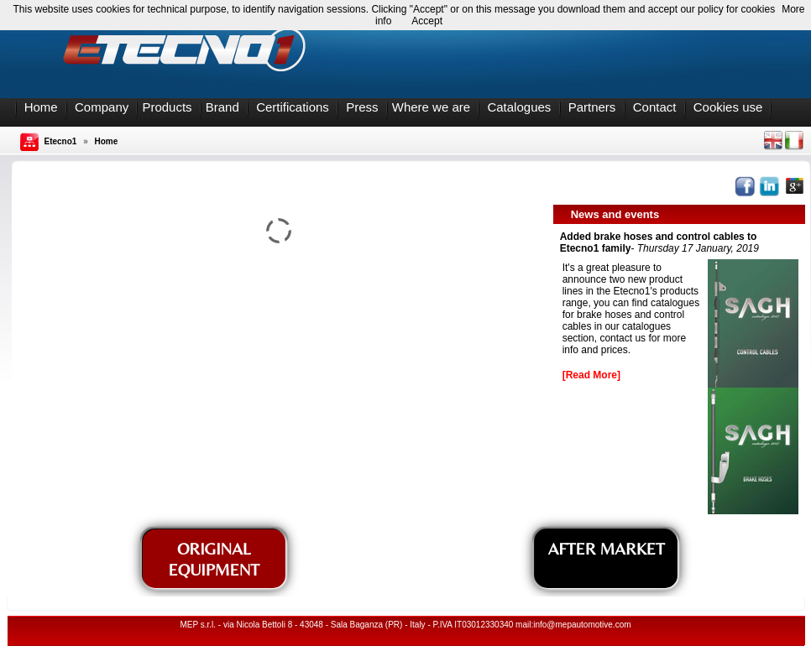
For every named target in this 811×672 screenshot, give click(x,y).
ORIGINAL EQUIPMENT (214, 559)
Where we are (431, 107)
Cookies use (728, 107)
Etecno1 (61, 141)
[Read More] (591, 375)
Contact (655, 107)
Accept (427, 21)
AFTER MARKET (607, 548)
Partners (592, 107)
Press (362, 107)
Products (167, 107)
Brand (222, 107)
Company (102, 107)
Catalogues (519, 107)
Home (41, 107)
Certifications (293, 107)
